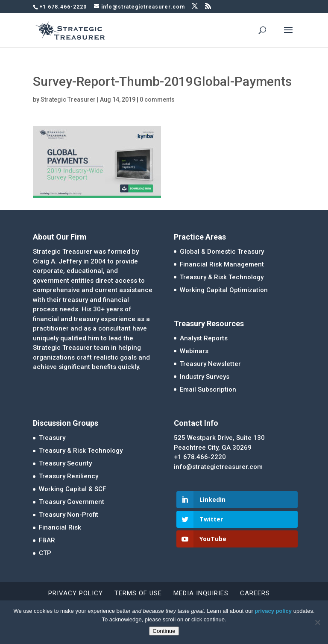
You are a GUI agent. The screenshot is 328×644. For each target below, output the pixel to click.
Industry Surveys (205, 377)
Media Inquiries (201, 593)
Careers (255, 593)
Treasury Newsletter (210, 364)
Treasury (52, 438)
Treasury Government (72, 502)
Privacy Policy (76, 593)
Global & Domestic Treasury (222, 252)
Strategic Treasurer (68, 100)
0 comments (157, 100)
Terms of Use (138, 593)
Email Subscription (208, 389)
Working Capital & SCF (72, 489)
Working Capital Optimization (224, 290)
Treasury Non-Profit (69, 515)
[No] (317, 622)
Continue (164, 631)
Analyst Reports (204, 338)
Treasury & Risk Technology (222, 277)
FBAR (47, 540)
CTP (45, 553)
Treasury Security (65, 463)
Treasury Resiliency (69, 476)
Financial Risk (60, 527)
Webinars (194, 351)
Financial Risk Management (222, 264)
